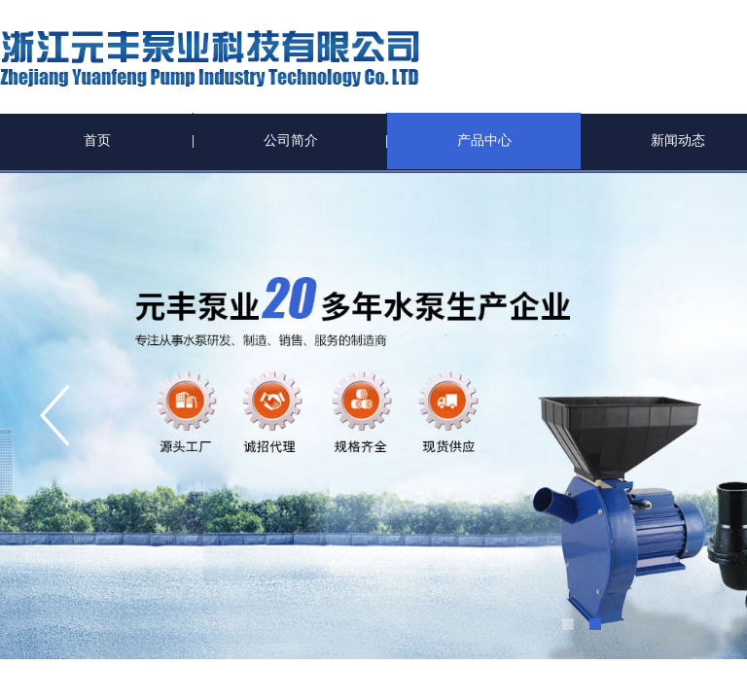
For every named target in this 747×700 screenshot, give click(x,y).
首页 (97, 140)
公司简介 (291, 140)
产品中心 (484, 140)
